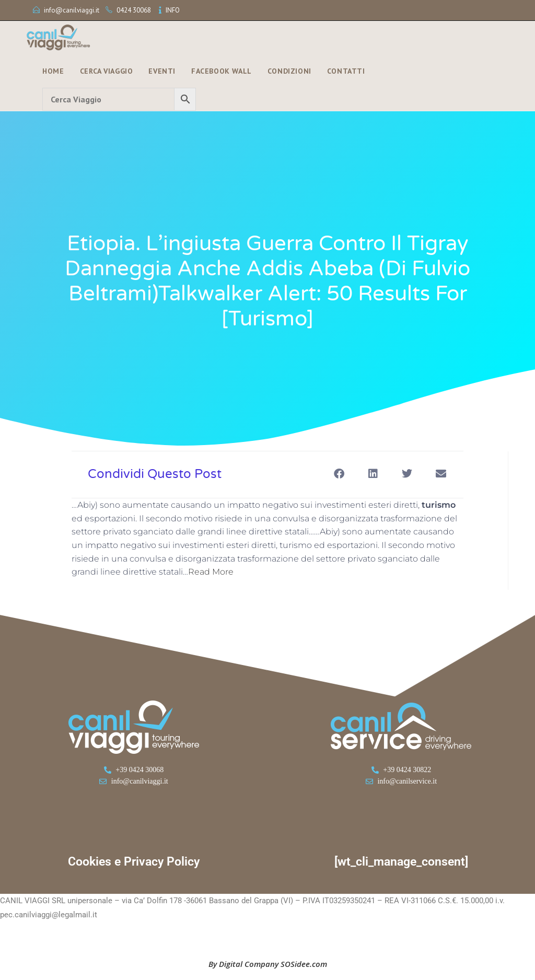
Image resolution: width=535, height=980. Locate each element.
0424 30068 (134, 10)
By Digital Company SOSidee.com (268, 964)
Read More (211, 572)
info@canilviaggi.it (72, 10)
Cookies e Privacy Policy (134, 862)
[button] (339, 474)
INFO (173, 10)
